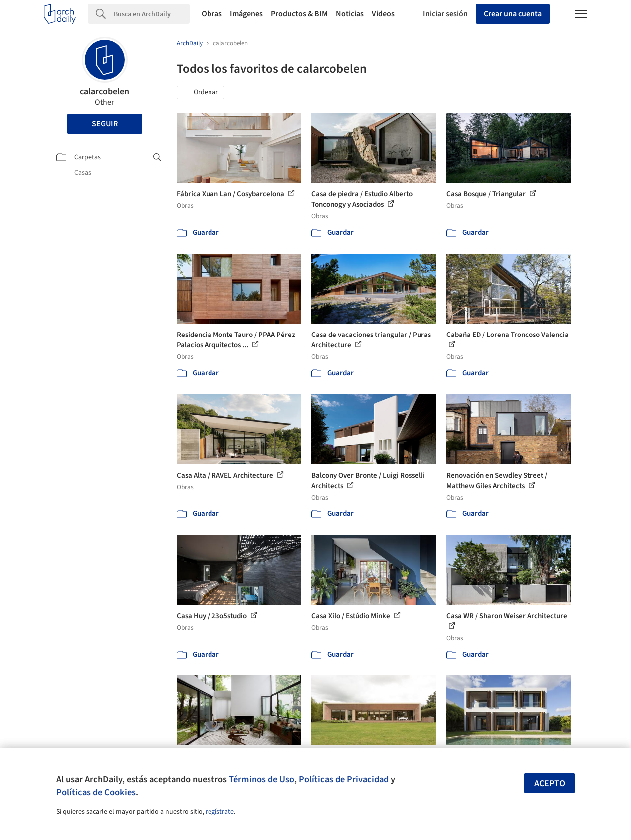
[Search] (152, 14)
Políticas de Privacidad (344, 779)
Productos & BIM (299, 14)
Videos (383, 14)
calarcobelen (105, 91)
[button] (201, 93)
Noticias (350, 14)
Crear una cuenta (513, 14)
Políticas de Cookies (96, 792)
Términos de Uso (262, 779)
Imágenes (246, 14)
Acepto (550, 783)
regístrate (220, 812)
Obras (212, 14)
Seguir (105, 124)
